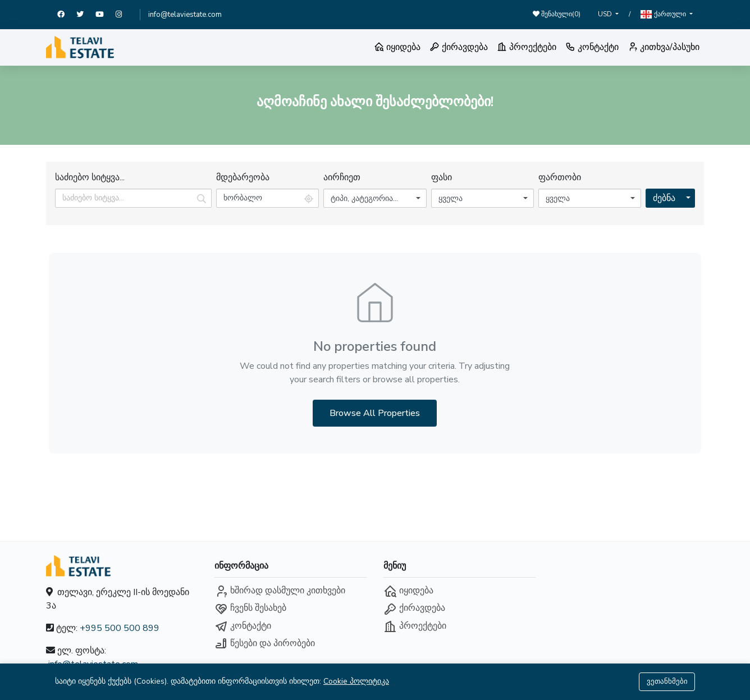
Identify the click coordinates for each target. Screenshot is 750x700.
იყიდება (397, 47)
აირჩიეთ (342, 177)
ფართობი (560, 177)
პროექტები (527, 47)
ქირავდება (459, 47)
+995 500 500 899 (120, 628)
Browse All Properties (375, 413)
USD (606, 14)
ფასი (442, 177)
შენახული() (557, 14)
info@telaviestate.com (185, 15)
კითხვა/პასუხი (664, 47)
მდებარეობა (243, 177)
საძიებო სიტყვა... (90, 177)
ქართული (664, 14)
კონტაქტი (592, 47)
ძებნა (664, 198)
